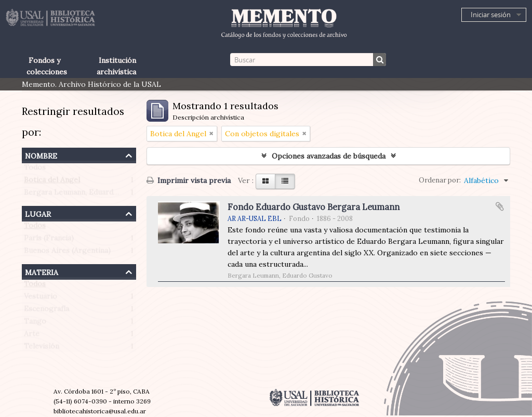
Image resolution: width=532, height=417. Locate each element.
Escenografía (46, 311)
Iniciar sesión (491, 15)
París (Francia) (49, 240)
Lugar (38, 213)
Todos (35, 170)
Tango (35, 323)
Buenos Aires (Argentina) (67, 253)
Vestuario (41, 298)
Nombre (41, 155)
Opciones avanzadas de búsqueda (329, 156)
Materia (42, 271)
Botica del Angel (52, 182)
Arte (32, 336)
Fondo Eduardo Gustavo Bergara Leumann (314, 207)
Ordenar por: (440, 180)
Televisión (42, 348)
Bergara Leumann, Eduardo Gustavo (86, 194)
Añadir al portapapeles (500, 206)
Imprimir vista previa (189, 180)
